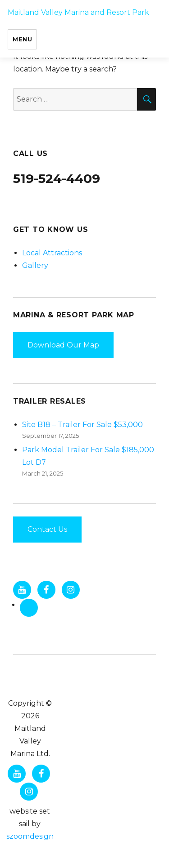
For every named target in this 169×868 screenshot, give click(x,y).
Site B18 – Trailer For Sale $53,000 (82, 425)
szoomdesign (30, 836)
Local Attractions (52, 253)
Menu (22, 39)
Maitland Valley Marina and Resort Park (78, 12)
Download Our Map (63, 345)
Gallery (35, 265)
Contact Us (47, 529)
